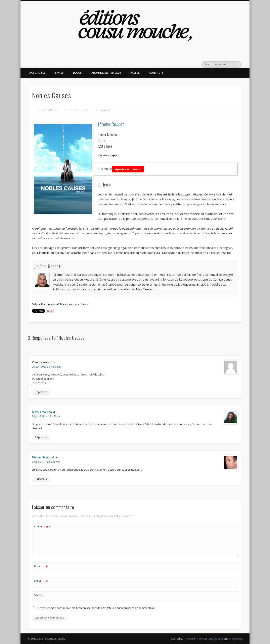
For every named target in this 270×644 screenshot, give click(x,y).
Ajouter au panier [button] (128, 169)
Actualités (37, 73)
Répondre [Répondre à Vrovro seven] (41, 392)
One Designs (216, 639)
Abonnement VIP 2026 (106, 73)
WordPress (236, 639)
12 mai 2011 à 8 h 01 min (46, 462)
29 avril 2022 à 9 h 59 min (46, 367)
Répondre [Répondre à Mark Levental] (41, 437)
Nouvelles (106, 110)
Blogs (77, 73)
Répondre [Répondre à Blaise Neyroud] (41, 479)
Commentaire (41, 526)
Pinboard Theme (194, 639)
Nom (41, 566)
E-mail (41, 581)
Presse (135, 73)
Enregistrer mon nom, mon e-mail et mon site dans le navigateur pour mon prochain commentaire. (96, 608)
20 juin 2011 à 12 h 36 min (47, 416)
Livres (59, 73)
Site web (39, 595)
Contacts (156, 73)
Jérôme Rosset (50, 110)
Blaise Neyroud (43, 457)
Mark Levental (42, 412)
